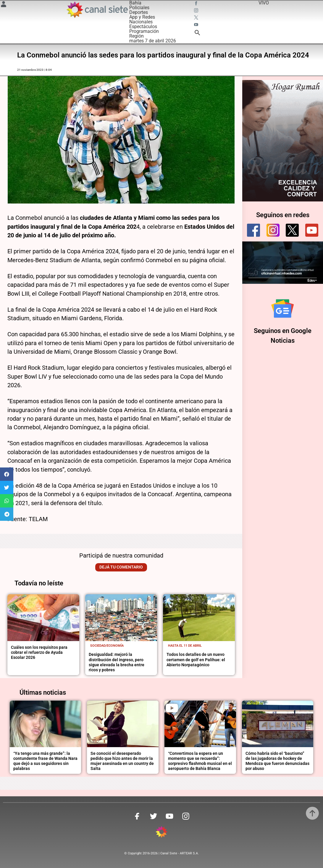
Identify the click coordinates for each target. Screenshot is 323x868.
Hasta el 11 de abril (185, 646)
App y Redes (142, 17)
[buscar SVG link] (197, 34)
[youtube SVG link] (197, 25)
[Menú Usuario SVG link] (4, 5)
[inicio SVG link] (161, 833)
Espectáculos (143, 27)
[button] (7, 474)
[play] (172, 708)
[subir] (312, 813)
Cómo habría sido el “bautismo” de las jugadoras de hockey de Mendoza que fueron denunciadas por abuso (277, 761)
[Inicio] (97, 10)
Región (137, 36)
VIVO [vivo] (264, 3)
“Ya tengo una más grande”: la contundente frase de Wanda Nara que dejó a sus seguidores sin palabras (45, 761)
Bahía (135, 3)
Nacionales (141, 22)
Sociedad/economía (107, 646)
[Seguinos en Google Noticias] (282, 308)
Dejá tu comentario (121, 567)
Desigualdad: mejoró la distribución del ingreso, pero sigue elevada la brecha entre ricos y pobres (117, 662)
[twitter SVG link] (197, 18)
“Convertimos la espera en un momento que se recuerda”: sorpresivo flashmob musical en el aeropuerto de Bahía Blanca (200, 761)
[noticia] (43, 618)
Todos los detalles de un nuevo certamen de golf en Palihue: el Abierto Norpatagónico (196, 659)
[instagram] (273, 230)
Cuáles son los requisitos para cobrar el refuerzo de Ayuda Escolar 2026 (39, 652)
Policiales (139, 8)
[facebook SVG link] (197, 4)
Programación (144, 31)
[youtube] (312, 230)
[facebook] (253, 230)
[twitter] (292, 230)
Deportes (139, 12)
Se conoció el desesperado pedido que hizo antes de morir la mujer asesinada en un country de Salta (122, 761)
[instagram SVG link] (197, 11)
